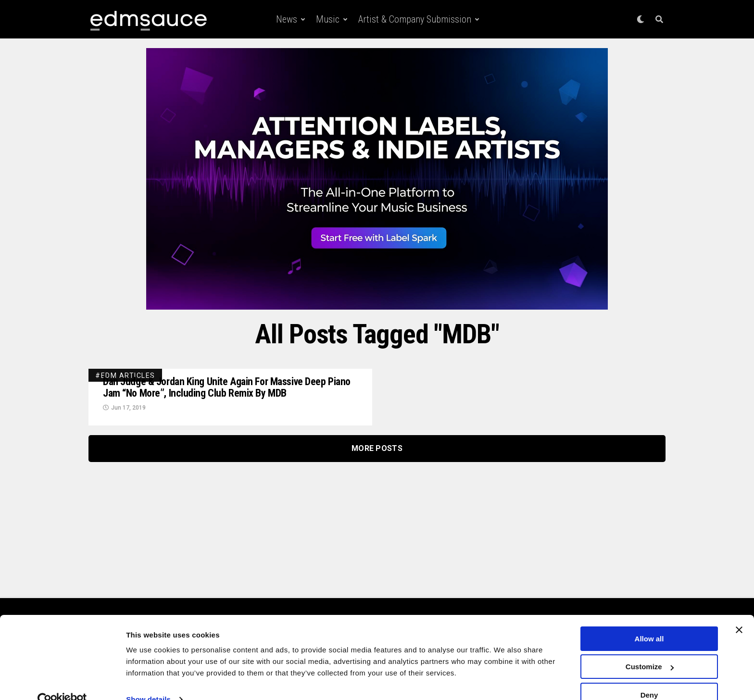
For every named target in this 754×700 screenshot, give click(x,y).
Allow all (649, 620)
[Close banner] (739, 611)
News (287, 19)
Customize (650, 648)
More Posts (377, 451)
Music (328, 19)
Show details (148, 681)
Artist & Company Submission (415, 19)
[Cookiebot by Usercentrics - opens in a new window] (62, 681)
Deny (649, 676)
